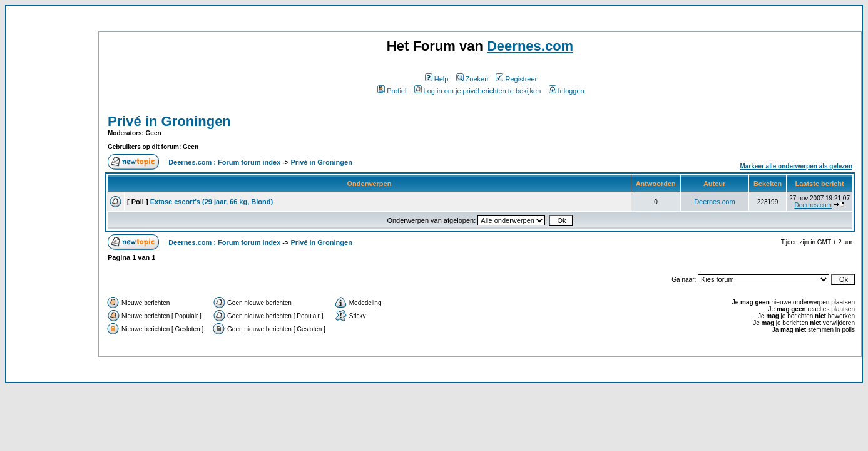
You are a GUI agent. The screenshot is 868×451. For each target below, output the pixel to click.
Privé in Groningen (169, 121)
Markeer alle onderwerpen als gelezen (796, 166)
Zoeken (472, 79)
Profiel (392, 91)
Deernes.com (530, 46)
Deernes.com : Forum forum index (224, 162)
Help (437, 79)
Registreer (516, 79)
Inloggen (567, 91)
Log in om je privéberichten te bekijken (478, 91)
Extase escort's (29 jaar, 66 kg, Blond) (212, 202)
